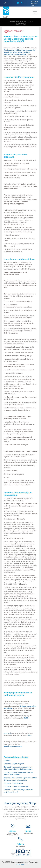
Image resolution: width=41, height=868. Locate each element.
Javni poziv (8, 733)
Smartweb (20, 865)
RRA (30, 735)
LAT (5, 3)
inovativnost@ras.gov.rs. (13, 746)
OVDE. (26, 718)
